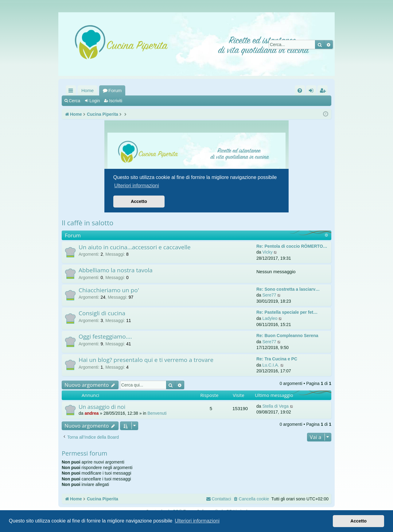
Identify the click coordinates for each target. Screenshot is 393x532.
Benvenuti (157, 413)
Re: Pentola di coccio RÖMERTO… (292, 246)
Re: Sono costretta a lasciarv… (288, 289)
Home (88, 90)
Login (95, 101)
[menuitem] (300, 90)
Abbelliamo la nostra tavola (116, 270)
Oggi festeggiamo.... (105, 336)
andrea (91, 413)
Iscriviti (116, 101)
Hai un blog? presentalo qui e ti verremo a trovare (146, 360)
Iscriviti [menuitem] (324, 92)
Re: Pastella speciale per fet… (287, 312)
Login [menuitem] (312, 92)
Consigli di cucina (102, 313)
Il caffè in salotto (88, 223)
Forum (115, 90)
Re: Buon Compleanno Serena (287, 336)
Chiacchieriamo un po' (109, 290)
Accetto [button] (358, 521)
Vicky (267, 252)
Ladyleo (270, 318)
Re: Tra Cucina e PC (277, 359)
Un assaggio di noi (102, 407)
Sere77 (269, 295)
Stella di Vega (275, 406)
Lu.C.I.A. (270, 365)
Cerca (74, 101)
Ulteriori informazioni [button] (197, 521)
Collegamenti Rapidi (72, 92)
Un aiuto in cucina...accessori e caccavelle (135, 247)
